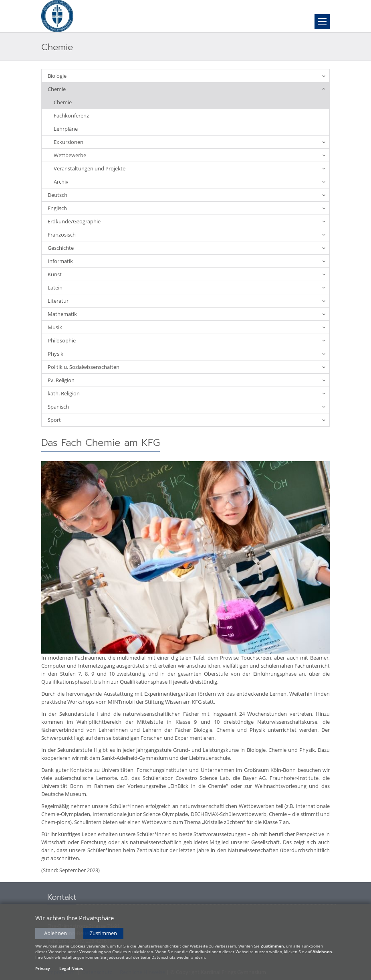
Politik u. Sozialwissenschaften (84, 367)
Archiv (61, 182)
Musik (55, 327)
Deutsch (57, 195)
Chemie (57, 89)
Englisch (57, 208)
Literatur (58, 301)
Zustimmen (103, 934)
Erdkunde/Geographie (74, 221)
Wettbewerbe (70, 155)
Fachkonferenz (71, 115)
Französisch (62, 235)
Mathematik (62, 314)
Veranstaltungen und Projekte (90, 168)
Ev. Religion (61, 380)
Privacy (43, 969)
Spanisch (58, 407)
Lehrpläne (66, 129)
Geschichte (61, 248)
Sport (54, 420)
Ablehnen (55, 934)
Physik (55, 354)
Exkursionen (69, 142)
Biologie (57, 76)
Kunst (55, 274)
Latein (55, 288)
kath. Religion (64, 393)
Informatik (60, 261)
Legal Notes (71, 969)
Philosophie (62, 340)
